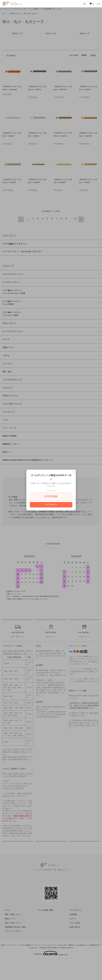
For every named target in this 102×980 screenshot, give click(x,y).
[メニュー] (98, 4)
